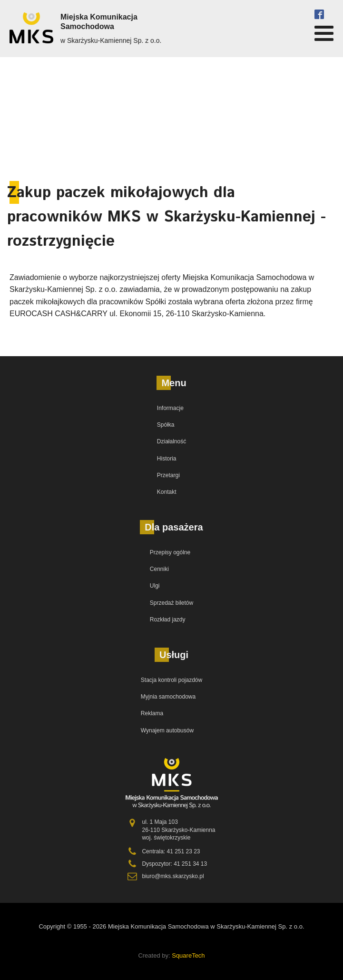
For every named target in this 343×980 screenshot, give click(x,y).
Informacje (170, 408)
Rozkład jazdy (168, 620)
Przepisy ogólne (170, 552)
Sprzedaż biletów (171, 603)
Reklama (152, 713)
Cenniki (159, 569)
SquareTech (188, 955)
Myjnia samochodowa (168, 697)
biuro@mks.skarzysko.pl (173, 876)
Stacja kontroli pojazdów (171, 680)
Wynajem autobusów (167, 730)
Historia (167, 459)
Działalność (171, 441)
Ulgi (155, 586)
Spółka (166, 425)
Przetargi (168, 475)
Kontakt (167, 492)
